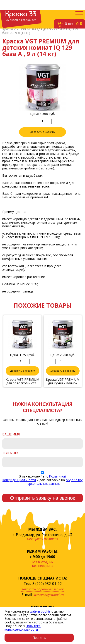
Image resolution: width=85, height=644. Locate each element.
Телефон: (10, 453)
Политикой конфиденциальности (34, 478)
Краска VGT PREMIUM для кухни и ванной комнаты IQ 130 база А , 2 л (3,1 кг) (63, 381)
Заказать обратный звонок (42, 589)
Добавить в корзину (43, 132)
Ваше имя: (11, 434)
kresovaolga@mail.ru (49, 595)
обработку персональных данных (54, 482)
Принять (39, 638)
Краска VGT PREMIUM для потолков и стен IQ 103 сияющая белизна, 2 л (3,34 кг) (22, 381)
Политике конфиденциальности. (23, 628)
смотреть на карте (43, 538)
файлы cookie (40, 611)
